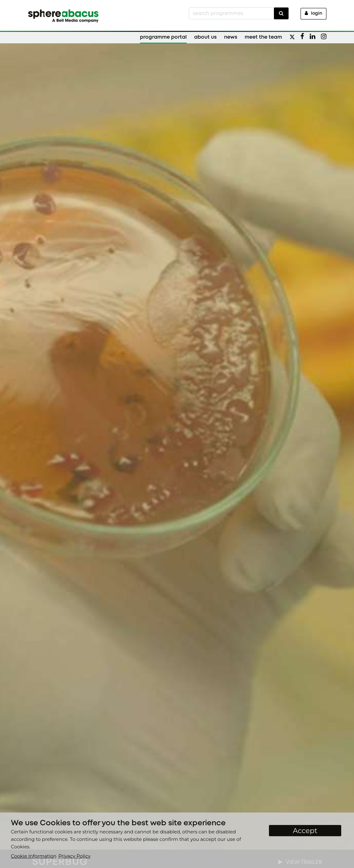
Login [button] (313, 13)
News (231, 37)
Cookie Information (34, 856)
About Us (205, 37)
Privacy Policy (74, 856)
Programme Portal (163, 37)
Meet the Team (263, 37)
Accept (305, 831)
